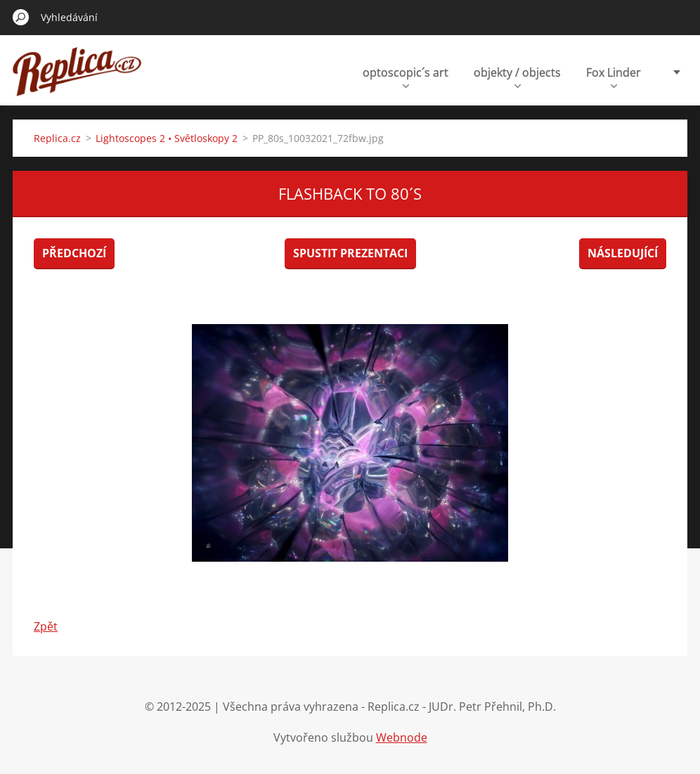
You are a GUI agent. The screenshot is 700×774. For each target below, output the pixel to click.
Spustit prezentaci (350, 253)
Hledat (21, 17)
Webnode (402, 737)
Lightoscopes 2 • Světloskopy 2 (167, 138)
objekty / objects (517, 76)
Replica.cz (57, 138)
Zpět (46, 626)
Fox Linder (614, 76)
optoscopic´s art (406, 76)
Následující (623, 253)
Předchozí (74, 253)
